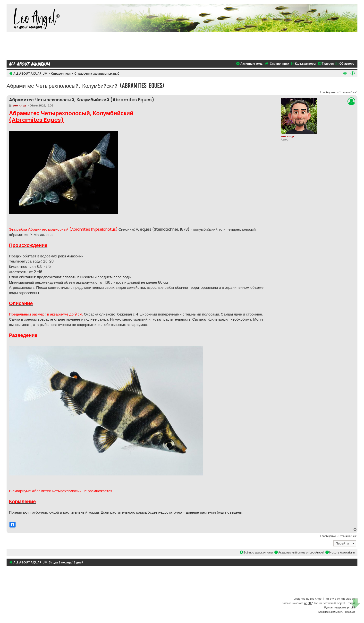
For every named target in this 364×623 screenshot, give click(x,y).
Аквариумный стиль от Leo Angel (299, 552)
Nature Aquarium (340, 552)
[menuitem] (353, 73)
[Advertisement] (182, 45)
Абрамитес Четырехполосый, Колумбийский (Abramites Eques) (85, 85)
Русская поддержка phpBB (340, 607)
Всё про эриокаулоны (256, 552)
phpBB (308, 603)
